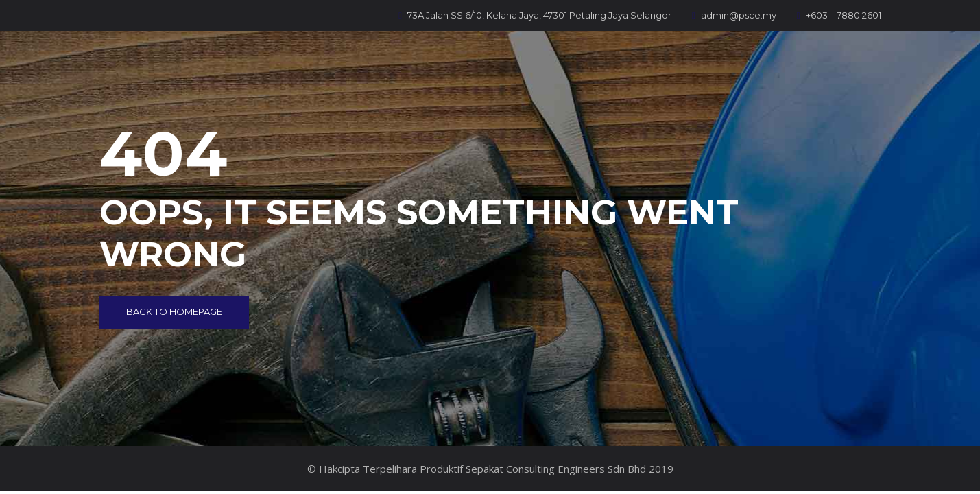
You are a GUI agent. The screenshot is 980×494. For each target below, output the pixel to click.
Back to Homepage (174, 311)
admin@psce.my (734, 15)
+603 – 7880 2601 (839, 15)
